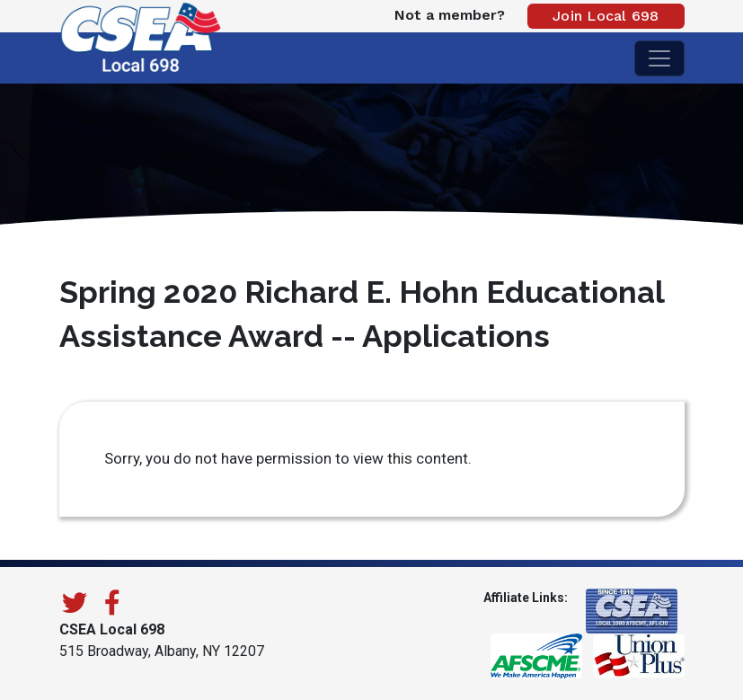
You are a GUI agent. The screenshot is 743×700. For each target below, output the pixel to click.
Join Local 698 (606, 16)
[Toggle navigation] (659, 58)
